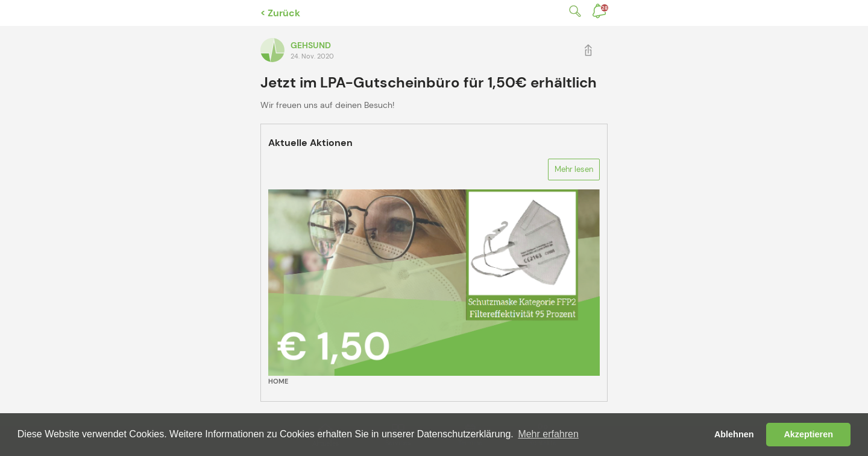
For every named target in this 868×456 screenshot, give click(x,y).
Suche (573, 11)
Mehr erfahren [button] (548, 434)
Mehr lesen (574, 169)
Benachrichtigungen (605, 8)
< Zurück (280, 13)
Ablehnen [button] (734, 434)
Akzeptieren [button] (808, 434)
